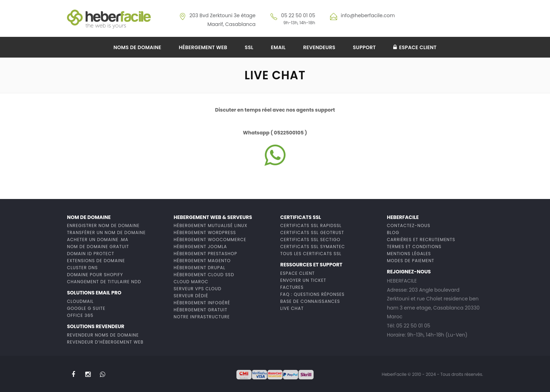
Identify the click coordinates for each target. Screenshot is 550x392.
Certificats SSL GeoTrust (312, 232)
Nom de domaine (89, 217)
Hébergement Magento (202, 261)
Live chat (292, 308)
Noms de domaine (137, 47)
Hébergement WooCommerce (210, 240)
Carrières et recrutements (421, 240)
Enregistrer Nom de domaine (103, 225)
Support (364, 47)
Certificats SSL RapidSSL (311, 225)
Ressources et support (311, 265)
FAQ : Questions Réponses (312, 294)
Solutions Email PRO (94, 293)
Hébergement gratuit (200, 310)
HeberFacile (403, 217)
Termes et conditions (414, 247)
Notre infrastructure (202, 317)
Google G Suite (86, 308)
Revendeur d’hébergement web (105, 342)
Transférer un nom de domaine (106, 232)
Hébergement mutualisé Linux (210, 225)
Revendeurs (319, 47)
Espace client (415, 47)
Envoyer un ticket (303, 280)
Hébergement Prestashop (205, 254)
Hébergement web (203, 47)
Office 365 (80, 315)
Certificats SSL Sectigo (310, 240)
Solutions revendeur (96, 326)
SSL (249, 47)
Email (278, 47)
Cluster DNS (82, 268)
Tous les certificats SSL (311, 254)
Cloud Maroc (191, 282)
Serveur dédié (191, 296)
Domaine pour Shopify (95, 275)
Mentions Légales (409, 254)
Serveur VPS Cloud (197, 289)
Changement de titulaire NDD (104, 282)
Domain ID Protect (91, 254)
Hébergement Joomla (200, 247)
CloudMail (80, 301)
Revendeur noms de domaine (103, 335)
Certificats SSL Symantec (313, 247)
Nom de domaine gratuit (98, 247)
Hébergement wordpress (205, 232)
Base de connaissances (310, 301)
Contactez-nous (409, 225)
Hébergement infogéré (202, 303)
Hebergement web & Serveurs (213, 217)
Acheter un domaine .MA (98, 240)
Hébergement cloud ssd (204, 275)
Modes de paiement (411, 261)
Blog (393, 232)
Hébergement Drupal (199, 268)
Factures (292, 287)
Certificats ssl (301, 217)
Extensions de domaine (96, 261)
